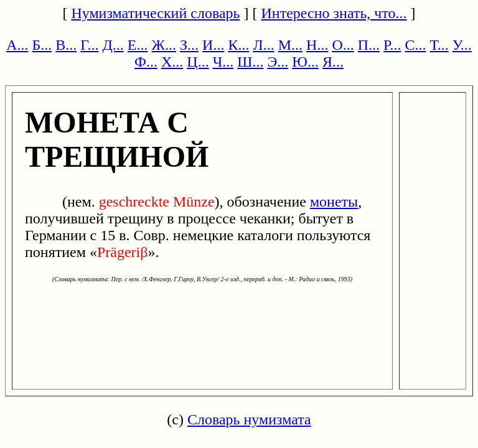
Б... (42, 45)
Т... (439, 45)
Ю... (305, 62)
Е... (138, 45)
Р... (392, 45)
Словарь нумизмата (249, 419)
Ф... (146, 62)
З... (189, 45)
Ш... (250, 62)
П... (369, 45)
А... (17, 45)
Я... (333, 62)
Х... (172, 62)
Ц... (198, 62)
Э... (278, 62)
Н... (317, 45)
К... (238, 45)
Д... (113, 45)
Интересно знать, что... (334, 13)
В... (66, 45)
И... (213, 45)
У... (462, 45)
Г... (89, 45)
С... (415, 45)
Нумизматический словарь (155, 13)
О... (343, 45)
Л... (263, 45)
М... (290, 45)
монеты (334, 202)
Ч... (223, 62)
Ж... (164, 45)
